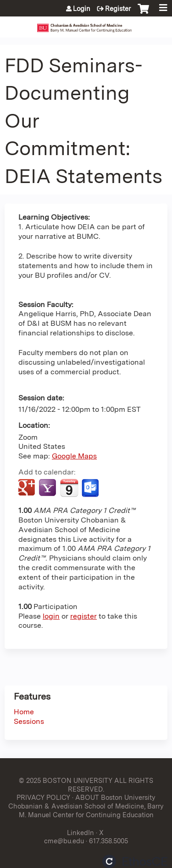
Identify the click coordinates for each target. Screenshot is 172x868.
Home (24, 712)
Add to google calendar (28, 488)
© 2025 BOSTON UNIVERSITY (66, 780)
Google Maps (74, 456)
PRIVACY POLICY (43, 797)
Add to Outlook (91, 488)
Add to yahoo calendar (48, 488)
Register (118, 9)
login (51, 616)
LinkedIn (80, 833)
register (83, 616)
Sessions (29, 721)
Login (82, 9)
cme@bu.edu (64, 841)
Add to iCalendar (69, 488)
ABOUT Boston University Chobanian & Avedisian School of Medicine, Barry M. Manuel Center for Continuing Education (86, 806)
